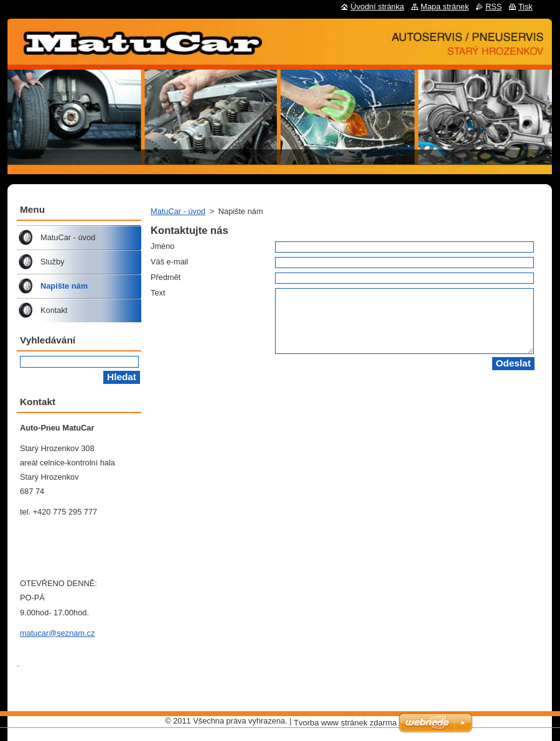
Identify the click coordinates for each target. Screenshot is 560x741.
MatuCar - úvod (178, 211)
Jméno (162, 246)
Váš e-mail (169, 262)
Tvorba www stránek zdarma (345, 723)
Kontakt (54, 310)
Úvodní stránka (377, 7)
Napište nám (64, 286)
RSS (493, 7)
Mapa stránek (445, 7)
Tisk (525, 7)
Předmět (166, 277)
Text (158, 293)
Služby (52, 262)
